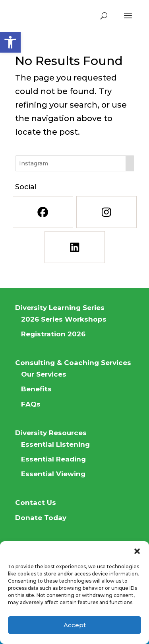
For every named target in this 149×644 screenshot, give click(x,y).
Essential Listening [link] (55, 444)
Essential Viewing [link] (53, 474)
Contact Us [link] (36, 503)
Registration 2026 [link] (53, 334)
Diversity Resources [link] (51, 433)
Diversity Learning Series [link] (60, 308)
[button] (137, 551)
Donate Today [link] (41, 518)
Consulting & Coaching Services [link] (73, 363)
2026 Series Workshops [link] (64, 319)
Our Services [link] (44, 374)
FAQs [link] (31, 404)
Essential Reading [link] (53, 459)
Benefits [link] (36, 389)
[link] (10, 42)
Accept (75, 625)
